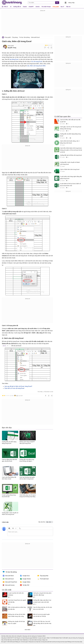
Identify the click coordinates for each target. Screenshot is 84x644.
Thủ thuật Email (43, 579)
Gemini (38, 7)
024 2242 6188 (16, 640)
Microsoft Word (8, 576)
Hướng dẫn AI (17, 7)
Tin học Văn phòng (24, 37)
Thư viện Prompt (46, 7)
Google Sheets (25, 579)
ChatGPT (31, 7)
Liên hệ (29, 636)
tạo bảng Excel (14, 59)
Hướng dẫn (19, 636)
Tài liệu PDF (25, 585)
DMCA (44, 636)
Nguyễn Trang (12, 48)
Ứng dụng (15, 37)
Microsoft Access (9, 585)
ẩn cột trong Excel (37, 61)
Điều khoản (9, 636)
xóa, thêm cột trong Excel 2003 (36, 66)
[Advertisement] (43, 23)
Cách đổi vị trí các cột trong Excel (14, 388)
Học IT (62, 7)
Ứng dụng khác (43, 576)
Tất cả (6, 7)
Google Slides (25, 582)
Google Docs (25, 576)
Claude (25, 7)
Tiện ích (68, 7)
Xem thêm (28, 630)
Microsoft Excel (35, 37)
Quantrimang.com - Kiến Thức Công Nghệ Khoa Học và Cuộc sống (12, 2)
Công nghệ (56, 7)
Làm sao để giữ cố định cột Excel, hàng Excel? (18, 386)
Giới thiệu (3, 636)
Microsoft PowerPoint (10, 582)
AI (11, 7)
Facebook (40, 636)
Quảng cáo (34, 636)
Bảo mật (14, 636)
